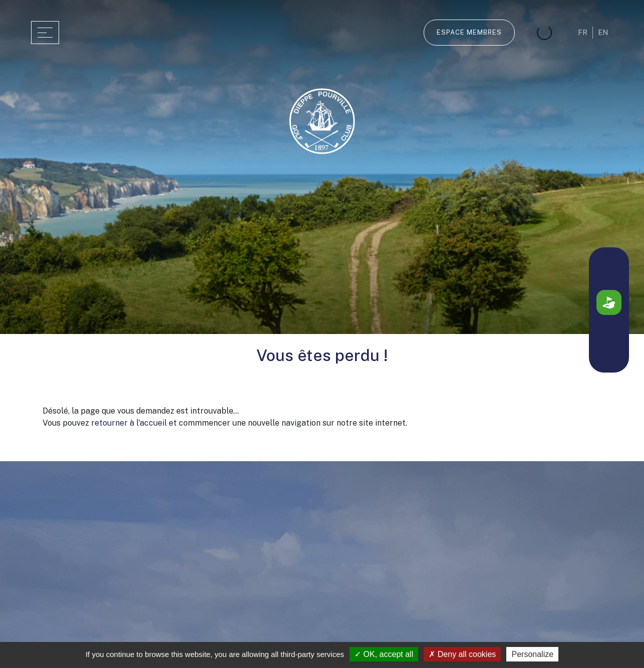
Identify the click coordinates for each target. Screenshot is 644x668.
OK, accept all (384, 654)
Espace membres (469, 32)
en (603, 33)
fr (583, 33)
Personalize (532, 654)
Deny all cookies (462, 654)
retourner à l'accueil (129, 423)
